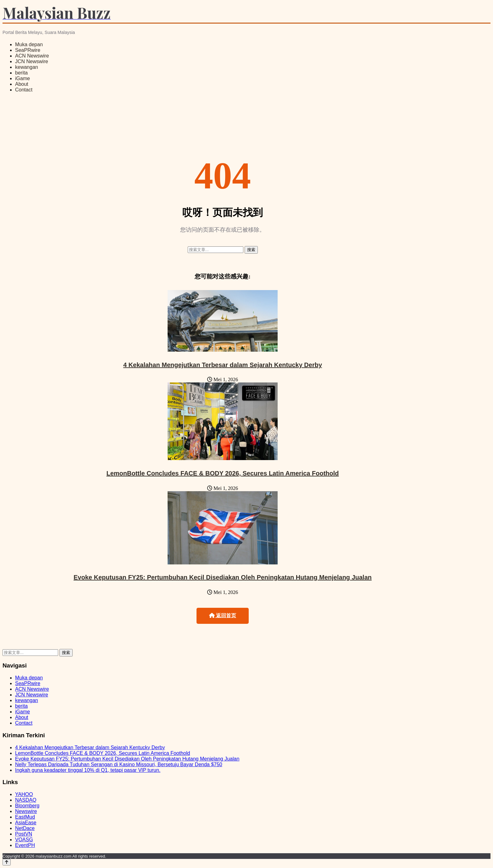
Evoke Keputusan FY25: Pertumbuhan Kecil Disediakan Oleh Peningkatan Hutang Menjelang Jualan (223, 577)
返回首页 (223, 615)
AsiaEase (26, 823)
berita (21, 73)
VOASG (24, 840)
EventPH (25, 845)
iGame (22, 78)
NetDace (25, 828)
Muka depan (29, 44)
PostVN (24, 834)
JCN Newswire (32, 61)
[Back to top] (7, 862)
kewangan (27, 67)
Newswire (26, 811)
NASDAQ (26, 800)
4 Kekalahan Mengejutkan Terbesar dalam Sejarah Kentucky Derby (223, 365)
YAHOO (24, 794)
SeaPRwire (28, 50)
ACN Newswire (32, 56)
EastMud (25, 817)
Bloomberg (27, 806)
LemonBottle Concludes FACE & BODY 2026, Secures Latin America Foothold (222, 473)
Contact (24, 90)
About (22, 84)
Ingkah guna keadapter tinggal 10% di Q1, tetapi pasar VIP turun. (88, 770)
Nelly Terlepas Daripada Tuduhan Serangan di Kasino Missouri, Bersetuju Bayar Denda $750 (119, 764)
